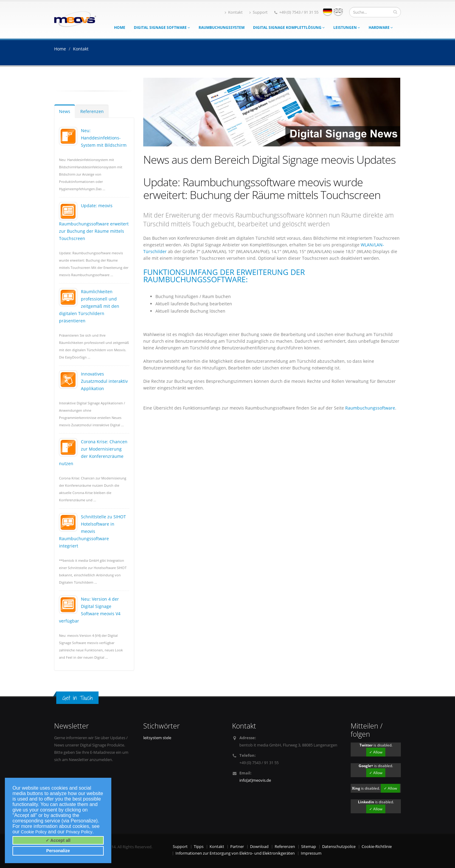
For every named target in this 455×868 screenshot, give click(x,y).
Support (259, 12)
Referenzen (92, 111)
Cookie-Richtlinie (377, 847)
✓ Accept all (58, 840)
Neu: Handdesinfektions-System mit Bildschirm (104, 138)
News (65, 111)
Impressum (311, 853)
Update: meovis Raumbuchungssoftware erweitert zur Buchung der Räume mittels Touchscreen (94, 222)
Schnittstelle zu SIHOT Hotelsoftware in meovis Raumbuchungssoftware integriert (92, 531)
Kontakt (234, 12)
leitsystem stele (157, 738)
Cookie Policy (34, 832)
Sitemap (309, 847)
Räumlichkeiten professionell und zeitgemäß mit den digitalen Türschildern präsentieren (89, 306)
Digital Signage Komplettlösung (289, 27)
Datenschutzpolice (339, 847)
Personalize (58, 851)
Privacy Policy (79, 832)
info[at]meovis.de (255, 780)
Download (259, 847)
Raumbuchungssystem (222, 27)
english (338, 11)
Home (120, 27)
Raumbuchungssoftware (370, 408)
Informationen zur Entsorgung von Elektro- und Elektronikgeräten (235, 853)
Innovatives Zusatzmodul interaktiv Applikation (104, 381)
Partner (237, 847)
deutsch (328, 11)
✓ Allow (376, 752)
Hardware (381, 27)
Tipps (199, 847)
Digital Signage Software (162, 27)
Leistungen (347, 27)
